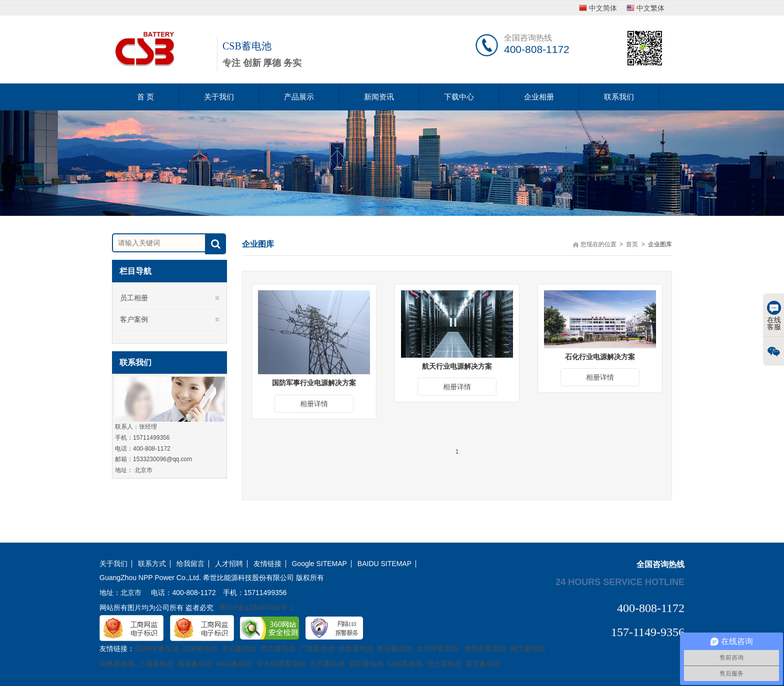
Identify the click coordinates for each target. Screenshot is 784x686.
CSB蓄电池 (405, 664)
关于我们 (219, 97)
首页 (632, 244)
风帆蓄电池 (117, 664)
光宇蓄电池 (327, 664)
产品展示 (299, 97)
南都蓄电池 (195, 664)
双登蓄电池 (483, 664)
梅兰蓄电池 (527, 649)
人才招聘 (229, 564)
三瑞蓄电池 (156, 664)
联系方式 (152, 564)
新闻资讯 (379, 97)
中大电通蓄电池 (281, 664)
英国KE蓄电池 (157, 649)
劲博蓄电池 (200, 649)
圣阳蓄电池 (366, 664)
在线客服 (774, 316)
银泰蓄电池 (356, 649)
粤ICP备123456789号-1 (256, 608)
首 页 (145, 97)
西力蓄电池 (278, 649)
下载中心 (459, 97)
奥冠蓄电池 (394, 649)
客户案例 (134, 319)
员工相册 (134, 298)
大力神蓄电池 (437, 649)
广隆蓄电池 (317, 649)
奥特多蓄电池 (485, 649)
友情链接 (267, 564)
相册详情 (314, 404)
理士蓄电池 (444, 664)
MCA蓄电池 (234, 664)
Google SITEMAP (319, 564)
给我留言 (190, 564)
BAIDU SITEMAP (384, 564)
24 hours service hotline (620, 582)
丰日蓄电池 (239, 649)
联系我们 (619, 97)
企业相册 (539, 97)
